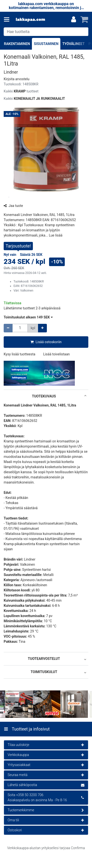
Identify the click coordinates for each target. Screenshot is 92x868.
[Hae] (84, 32)
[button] (17, 79)
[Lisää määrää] (42, 328)
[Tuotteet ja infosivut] (8, 20)
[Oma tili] (74, 20)
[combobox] (46, 32)
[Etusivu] (30, 20)
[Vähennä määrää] (8, 328)
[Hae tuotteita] (46, 32)
